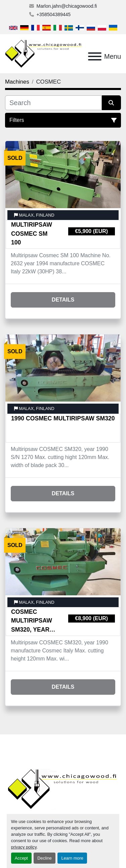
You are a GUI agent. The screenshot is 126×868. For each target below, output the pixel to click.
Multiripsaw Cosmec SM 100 (32, 234)
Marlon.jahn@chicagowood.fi (67, 6)
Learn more (72, 858)
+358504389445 (54, 14)
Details (63, 300)
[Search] (53, 103)
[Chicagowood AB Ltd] (63, 789)
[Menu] (95, 56)
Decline (45, 858)
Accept (21, 858)
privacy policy (24, 847)
